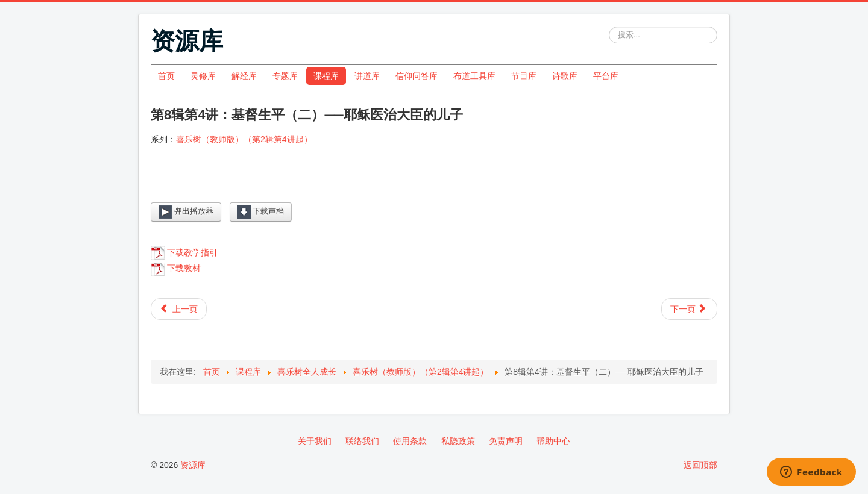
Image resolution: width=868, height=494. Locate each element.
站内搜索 (609, 27)
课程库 (326, 76)
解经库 (244, 76)
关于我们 (315, 441)
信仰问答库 (417, 76)
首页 (166, 76)
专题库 (285, 76)
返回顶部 (700, 465)
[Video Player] (434, 183)
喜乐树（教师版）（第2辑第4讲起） (244, 139)
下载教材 (184, 268)
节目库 (524, 76)
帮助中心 (553, 441)
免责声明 (506, 441)
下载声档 (261, 212)
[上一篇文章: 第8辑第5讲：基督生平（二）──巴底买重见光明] (179, 309)
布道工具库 (474, 76)
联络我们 (362, 441)
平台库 (606, 76)
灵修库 (203, 76)
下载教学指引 (192, 252)
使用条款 (410, 441)
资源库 (193, 465)
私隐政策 (458, 441)
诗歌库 (565, 76)
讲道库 (367, 76)
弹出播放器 (186, 212)
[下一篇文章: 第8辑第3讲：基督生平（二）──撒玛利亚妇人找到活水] (689, 309)
